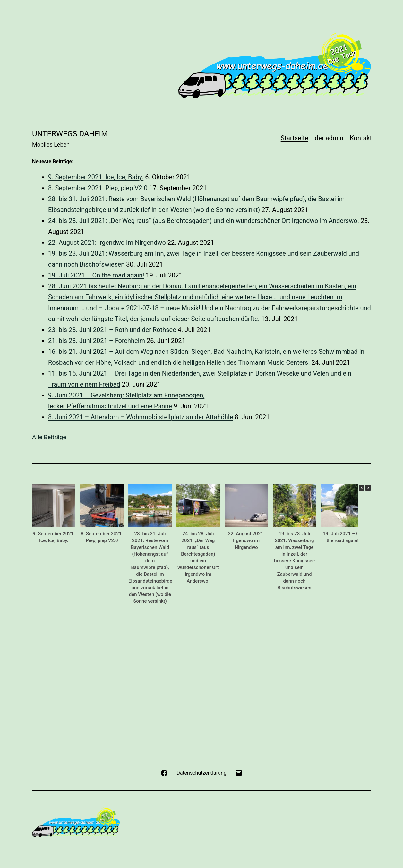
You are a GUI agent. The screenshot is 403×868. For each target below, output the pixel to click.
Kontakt (361, 138)
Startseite (295, 138)
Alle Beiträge (49, 437)
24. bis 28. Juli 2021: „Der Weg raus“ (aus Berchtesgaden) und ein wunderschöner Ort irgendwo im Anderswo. (204, 221)
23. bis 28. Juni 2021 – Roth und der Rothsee (112, 330)
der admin (329, 138)
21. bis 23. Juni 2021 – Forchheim (97, 341)
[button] (368, 488)
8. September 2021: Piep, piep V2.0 (98, 188)
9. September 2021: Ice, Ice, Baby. (96, 177)
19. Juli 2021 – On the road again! (96, 275)
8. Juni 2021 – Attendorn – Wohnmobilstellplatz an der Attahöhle (141, 417)
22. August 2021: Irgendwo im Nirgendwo (107, 243)
